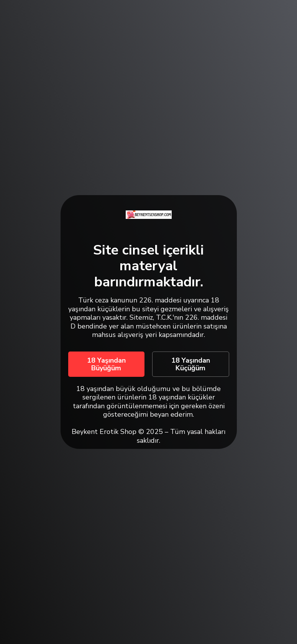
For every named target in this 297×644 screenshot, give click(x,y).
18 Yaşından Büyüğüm (106, 364)
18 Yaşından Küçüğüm (191, 364)
